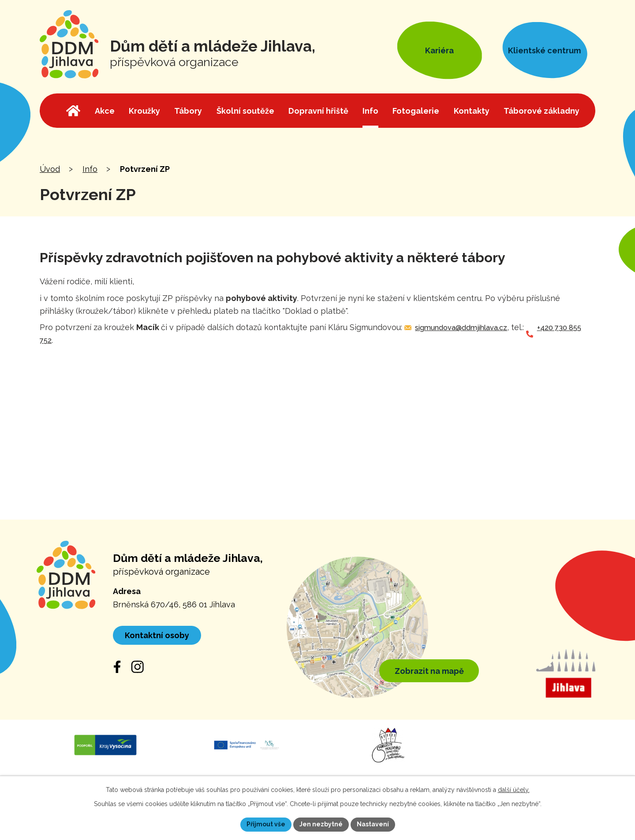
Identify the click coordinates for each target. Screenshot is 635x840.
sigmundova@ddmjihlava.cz (461, 328)
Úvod (50, 169)
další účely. (514, 790)
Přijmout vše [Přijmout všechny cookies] (266, 824)
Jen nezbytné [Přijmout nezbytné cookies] (321, 824)
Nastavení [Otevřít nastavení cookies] (373, 824)
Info (90, 169)
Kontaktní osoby (157, 635)
